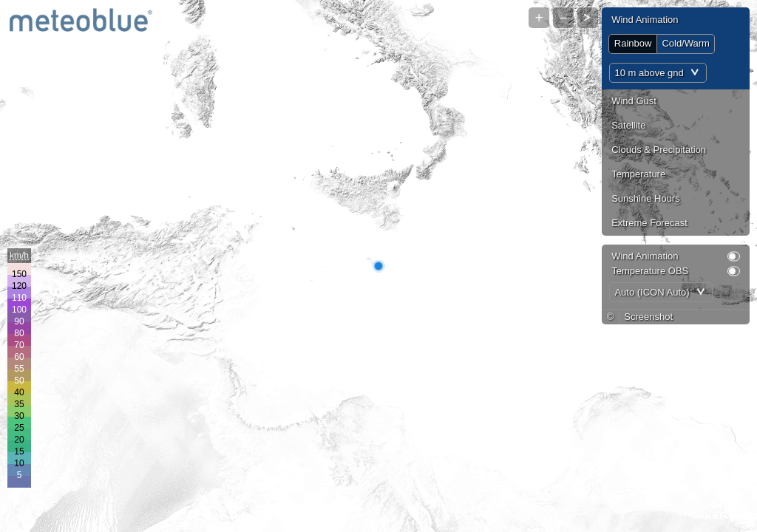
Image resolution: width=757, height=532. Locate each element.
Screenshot (648, 317)
